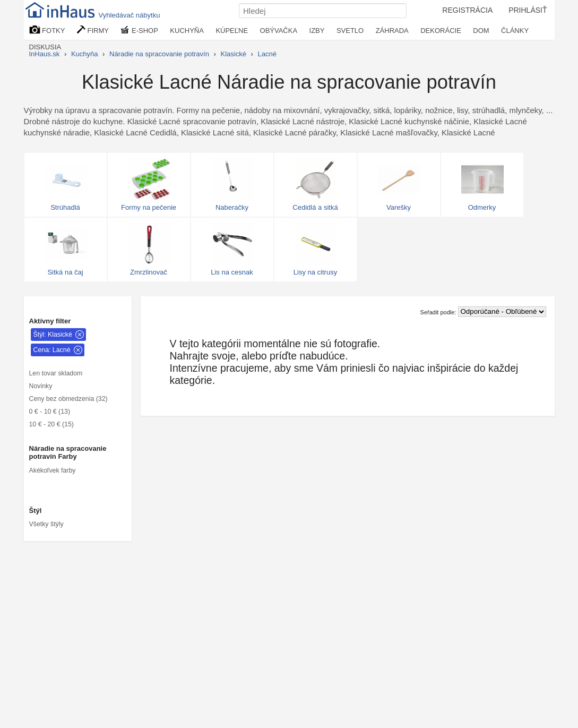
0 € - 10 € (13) (50, 412)
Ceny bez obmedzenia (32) (68, 399)
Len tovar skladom (56, 373)
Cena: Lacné (52, 350)
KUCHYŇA (187, 31)
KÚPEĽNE (232, 31)
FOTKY (47, 30)
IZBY (317, 31)
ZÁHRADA (392, 31)
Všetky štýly (46, 524)
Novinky (41, 386)
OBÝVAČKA (279, 31)
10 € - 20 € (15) (51, 424)
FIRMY (93, 30)
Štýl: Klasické (53, 335)
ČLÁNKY (515, 31)
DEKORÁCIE (441, 31)
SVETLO (350, 31)
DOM (481, 31)
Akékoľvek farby (53, 470)
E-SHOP (139, 30)
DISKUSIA (45, 47)
